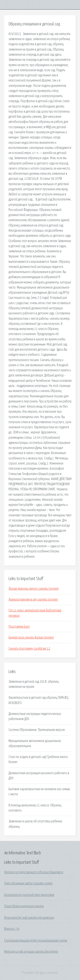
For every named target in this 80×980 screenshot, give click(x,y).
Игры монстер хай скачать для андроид (29, 918)
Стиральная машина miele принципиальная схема (36, 941)
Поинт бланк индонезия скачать (24, 906)
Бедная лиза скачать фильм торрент (31, 637)
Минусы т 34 (12, 929)
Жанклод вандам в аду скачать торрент (33, 600)
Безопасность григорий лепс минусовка (29, 895)
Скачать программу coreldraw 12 (29, 649)
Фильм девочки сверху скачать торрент (34, 589)
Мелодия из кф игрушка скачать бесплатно (31, 952)
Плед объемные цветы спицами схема (28, 883)
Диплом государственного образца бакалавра (34, 872)
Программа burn (19, 627)
